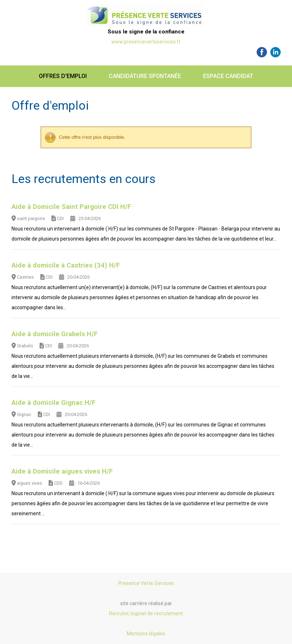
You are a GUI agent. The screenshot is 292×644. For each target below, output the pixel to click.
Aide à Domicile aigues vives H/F (62, 471)
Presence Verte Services (146, 583)
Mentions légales (146, 634)
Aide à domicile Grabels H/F (55, 334)
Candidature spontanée (145, 76)
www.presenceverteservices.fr (146, 42)
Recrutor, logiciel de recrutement (146, 613)
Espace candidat (228, 76)
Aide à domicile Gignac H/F (53, 403)
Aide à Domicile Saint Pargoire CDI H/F (71, 207)
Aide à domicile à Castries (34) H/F (66, 265)
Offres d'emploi (63, 76)
